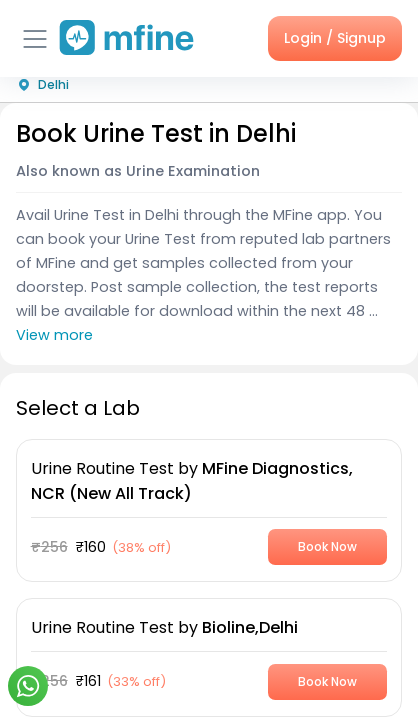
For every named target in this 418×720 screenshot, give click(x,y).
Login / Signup (335, 38)
